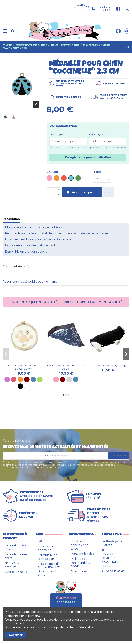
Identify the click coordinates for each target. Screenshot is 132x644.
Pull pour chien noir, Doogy (108, 366)
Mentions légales (82, 554)
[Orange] (20, 379)
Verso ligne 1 (58, 134)
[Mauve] (7, 379)
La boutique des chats (16, 556)
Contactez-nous (16, 572)
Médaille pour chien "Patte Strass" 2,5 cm (24, 367)
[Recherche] (13, 31)
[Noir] (20, 386)
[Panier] (127, 31)
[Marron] (27, 379)
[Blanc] (27, 386)
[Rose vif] (14, 379)
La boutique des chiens (16, 547)
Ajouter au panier (82, 192)
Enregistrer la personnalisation (88, 157)
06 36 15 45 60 (101, 9)
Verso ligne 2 (97, 134)
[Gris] (69, 379)
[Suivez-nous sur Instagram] (126, 9)
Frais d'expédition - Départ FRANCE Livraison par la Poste (50, 570)
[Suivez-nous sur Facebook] (118, 9)
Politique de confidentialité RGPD (81, 563)
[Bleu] (33, 379)
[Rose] (56, 379)
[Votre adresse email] (56, 456)
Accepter (16, 635)
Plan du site (79, 572)
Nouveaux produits (12, 565)
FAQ (41, 541)
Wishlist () (81, 6)
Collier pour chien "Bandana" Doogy (66, 367)
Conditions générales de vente (80, 545)
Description (11, 219)
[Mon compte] (118, 31)
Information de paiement (48, 548)
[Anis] (40, 379)
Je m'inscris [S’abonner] (119, 455)
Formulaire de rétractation (47, 557)
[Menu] (5, 31)
